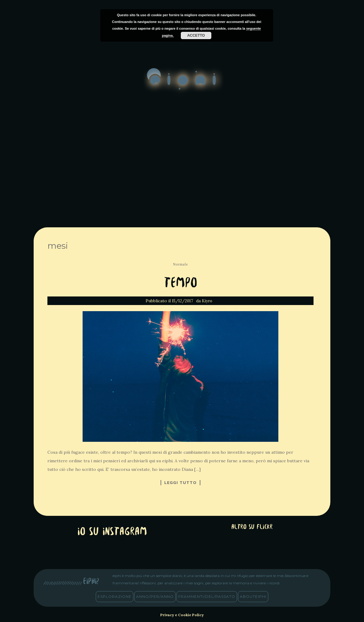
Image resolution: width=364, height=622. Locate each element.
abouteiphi (253, 596)
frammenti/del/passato (207, 596)
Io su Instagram (112, 532)
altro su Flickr (252, 527)
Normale (181, 264)
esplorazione (115, 596)
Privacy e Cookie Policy (182, 615)
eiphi (182, 84)
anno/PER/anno (155, 596)
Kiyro (207, 301)
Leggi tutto (180, 482)
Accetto (196, 35)
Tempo (181, 283)
